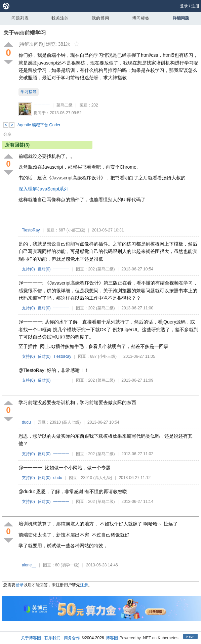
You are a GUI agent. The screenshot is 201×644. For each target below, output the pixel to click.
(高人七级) (71, 422)
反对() (44, 269)
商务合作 (72, 638)
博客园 (112, 638)
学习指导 (29, 92)
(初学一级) (70, 565)
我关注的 (60, 18)
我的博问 (100, 18)
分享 (7, 134)
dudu (26, 422)
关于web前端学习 (25, 33)
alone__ (29, 565)
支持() (28, 269)
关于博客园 (31, 638)
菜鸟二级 (65, 105)
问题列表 (20, 18)
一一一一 (42, 105)
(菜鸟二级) (106, 269)
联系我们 (52, 638)
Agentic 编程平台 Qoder (39, 125)
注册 (195, 6)
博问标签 (141, 18)
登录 (184, 6)
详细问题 (181, 18)
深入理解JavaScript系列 (44, 189)
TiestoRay (31, 230)
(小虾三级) (76, 230)
